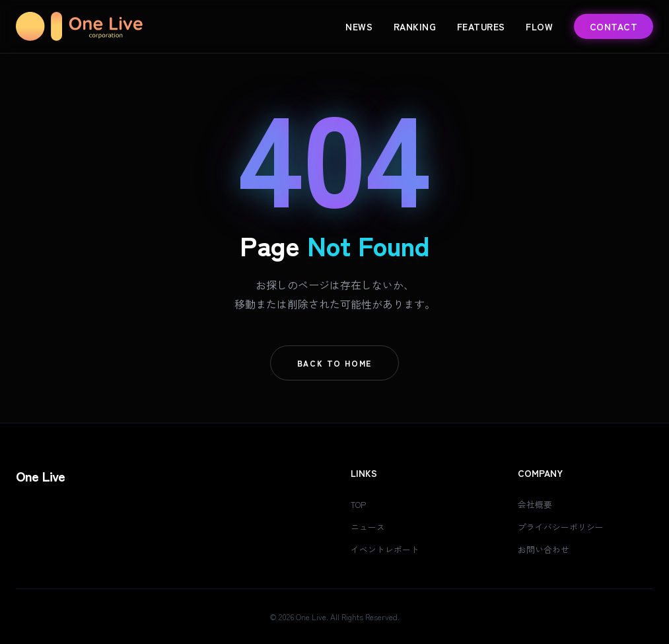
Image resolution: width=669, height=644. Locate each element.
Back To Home (335, 363)
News (359, 26)
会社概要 (536, 504)
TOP (360, 504)
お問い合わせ (546, 549)
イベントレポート (388, 549)
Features (481, 26)
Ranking (415, 26)
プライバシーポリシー (564, 526)
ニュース (369, 526)
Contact (614, 26)
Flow (539, 26)
